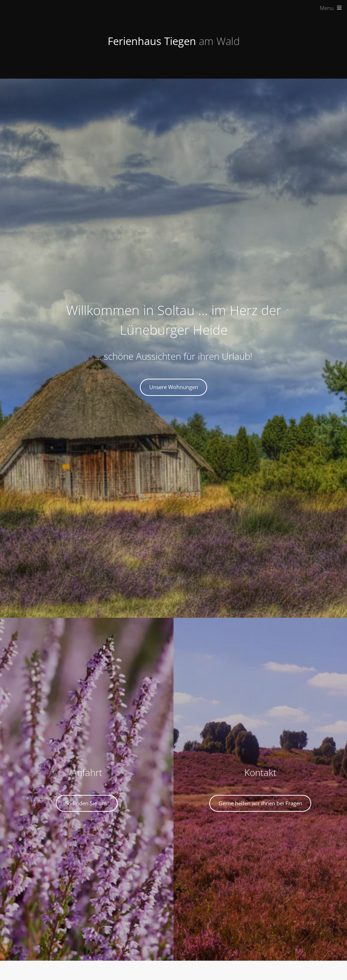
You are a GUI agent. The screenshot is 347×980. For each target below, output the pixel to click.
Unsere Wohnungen (174, 387)
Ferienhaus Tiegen (174, 41)
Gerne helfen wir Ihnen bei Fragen (260, 803)
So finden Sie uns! (87, 803)
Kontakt (260, 773)
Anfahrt (87, 773)
